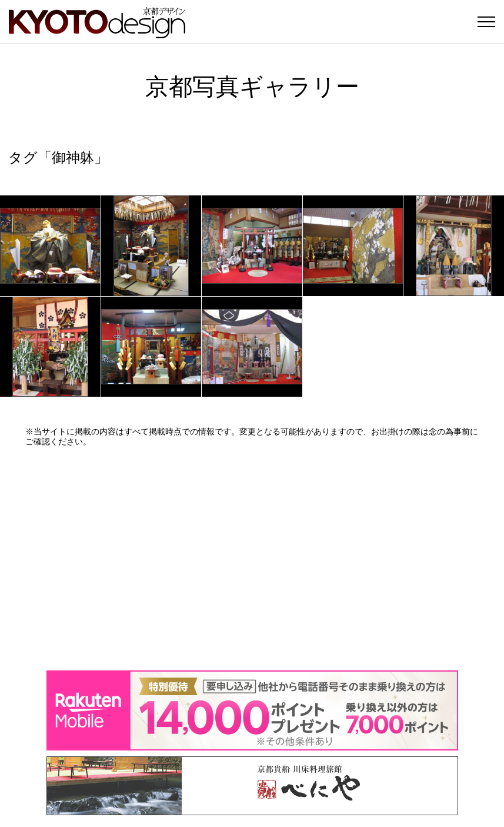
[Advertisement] (252, 559)
